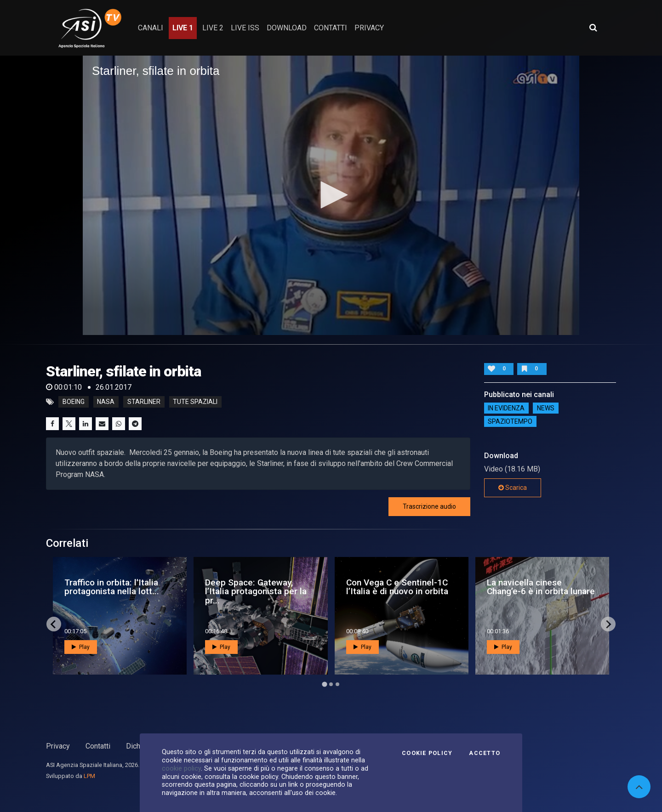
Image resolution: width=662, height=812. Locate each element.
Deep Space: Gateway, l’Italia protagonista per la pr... (256, 591)
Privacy (58, 746)
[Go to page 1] (324, 684)
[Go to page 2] (331, 684)
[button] (331, 195)
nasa (106, 402)
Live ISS (245, 28)
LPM (89, 776)
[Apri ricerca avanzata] (593, 28)
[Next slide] (608, 624)
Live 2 (213, 28)
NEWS (546, 408)
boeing (74, 402)
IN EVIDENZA (506, 408)
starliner (144, 402)
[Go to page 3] (337, 684)
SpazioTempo (510, 421)
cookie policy (181, 768)
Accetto (485, 753)
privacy (369, 28)
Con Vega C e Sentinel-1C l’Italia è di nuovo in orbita (397, 587)
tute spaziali (195, 402)
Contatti (98, 746)
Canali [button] (151, 28)
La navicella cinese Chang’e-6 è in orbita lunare (541, 587)
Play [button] (81, 647)
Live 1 (183, 28)
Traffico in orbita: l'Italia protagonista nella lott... (112, 587)
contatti (331, 28)
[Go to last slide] (54, 624)
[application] (331, 195)
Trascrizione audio (429, 506)
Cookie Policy (427, 753)
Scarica (513, 488)
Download (287, 28)
